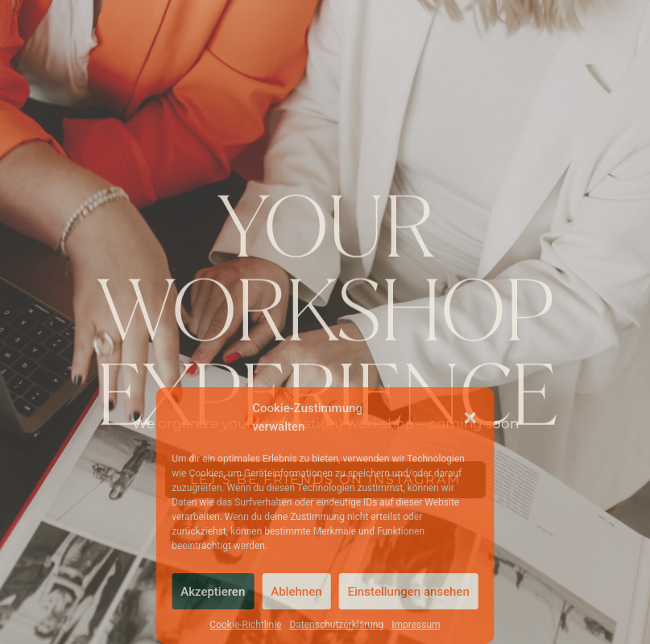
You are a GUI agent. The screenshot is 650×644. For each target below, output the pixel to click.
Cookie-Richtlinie (245, 625)
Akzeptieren (213, 592)
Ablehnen (296, 592)
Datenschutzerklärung (336, 625)
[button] (470, 418)
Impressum (416, 625)
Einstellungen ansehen (409, 592)
